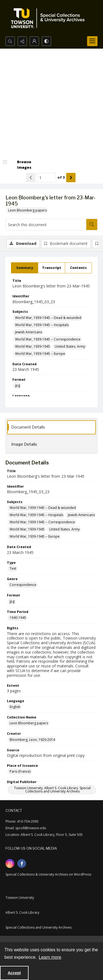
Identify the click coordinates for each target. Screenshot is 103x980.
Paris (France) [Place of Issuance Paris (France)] (20, 771)
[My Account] (34, 41)
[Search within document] (92, 224)
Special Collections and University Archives (39, 927)
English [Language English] (15, 707)
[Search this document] (46, 224)
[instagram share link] (10, 863)
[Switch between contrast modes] (46, 41)
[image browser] (21, 165)
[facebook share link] (22, 863)
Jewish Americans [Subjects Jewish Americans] (29, 332)
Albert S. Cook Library (22, 912)
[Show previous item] (31, 178)
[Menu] (92, 41)
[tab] (25, 268)
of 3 (61, 177)
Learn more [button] (50, 957)
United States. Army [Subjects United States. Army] (70, 346)
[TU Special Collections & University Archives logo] (49, 18)
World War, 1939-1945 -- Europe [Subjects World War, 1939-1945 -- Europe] (40, 354)
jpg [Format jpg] (18, 385)
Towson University (20, 898)
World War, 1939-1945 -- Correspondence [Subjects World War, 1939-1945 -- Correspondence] (48, 339)
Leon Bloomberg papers (27, 210)
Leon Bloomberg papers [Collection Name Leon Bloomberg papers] (29, 723)
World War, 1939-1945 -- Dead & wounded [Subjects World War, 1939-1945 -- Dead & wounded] (48, 318)
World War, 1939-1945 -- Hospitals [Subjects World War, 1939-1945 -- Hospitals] (42, 325)
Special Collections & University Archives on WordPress (48, 874)
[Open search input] (10, 41)
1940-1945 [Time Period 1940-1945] (18, 618)
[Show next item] (71, 178)
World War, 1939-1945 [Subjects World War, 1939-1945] (33, 346)
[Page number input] (46, 178)
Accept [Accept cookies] (14, 973)
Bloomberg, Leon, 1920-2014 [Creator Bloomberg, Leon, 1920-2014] (32, 740)
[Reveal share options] (22, 41)
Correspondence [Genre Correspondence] (23, 585)
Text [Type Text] (13, 568)
